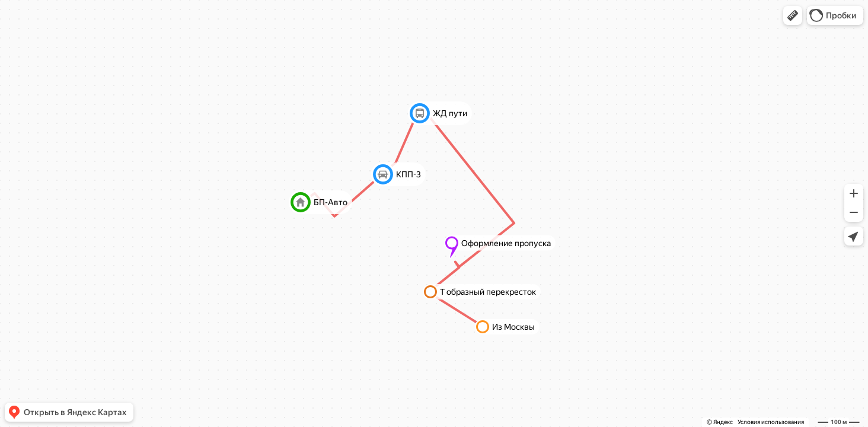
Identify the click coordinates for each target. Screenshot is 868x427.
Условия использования (771, 422)
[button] (793, 15)
